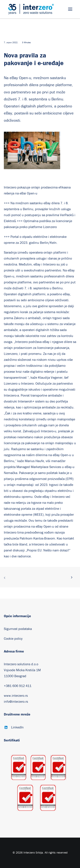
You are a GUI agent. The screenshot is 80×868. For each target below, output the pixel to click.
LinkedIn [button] (17, 727)
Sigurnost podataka (18, 629)
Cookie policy (13, 639)
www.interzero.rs (16, 696)
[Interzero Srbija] (31, 9)
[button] (70, 9)
